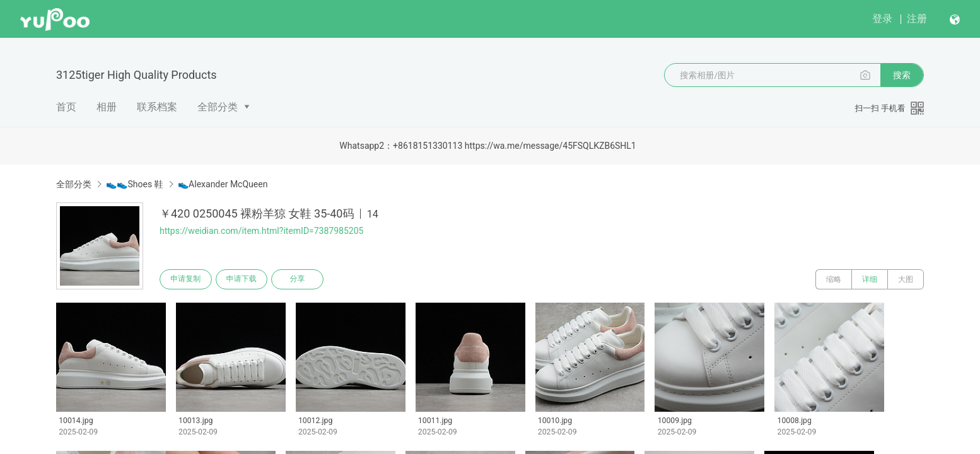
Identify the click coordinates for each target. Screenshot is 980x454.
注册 (917, 19)
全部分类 (218, 107)
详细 (870, 279)
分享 (300, 279)
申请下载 (243, 279)
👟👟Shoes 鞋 (134, 184)
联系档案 (157, 107)
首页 (66, 107)
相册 (107, 107)
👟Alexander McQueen (223, 184)
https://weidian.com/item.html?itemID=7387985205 (261, 231)
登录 (882, 19)
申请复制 (186, 279)
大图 (906, 279)
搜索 (902, 75)
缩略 (834, 279)
